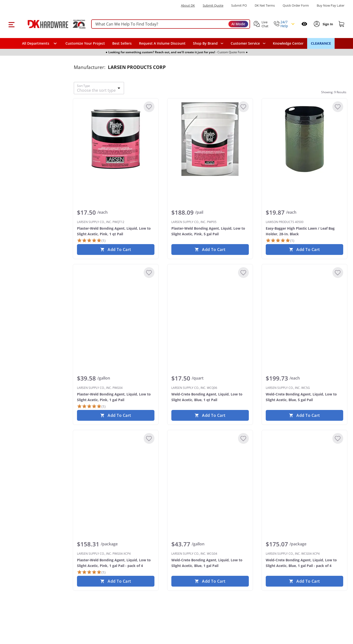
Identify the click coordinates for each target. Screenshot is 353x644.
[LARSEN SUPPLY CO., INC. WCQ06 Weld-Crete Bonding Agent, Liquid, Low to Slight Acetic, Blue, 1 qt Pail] (210, 305)
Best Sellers (122, 43)
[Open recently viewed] (304, 24)
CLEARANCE (321, 43)
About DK (188, 6)
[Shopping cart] (341, 24)
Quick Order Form (296, 6)
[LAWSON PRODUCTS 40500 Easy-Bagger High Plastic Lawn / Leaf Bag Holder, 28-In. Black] (304, 139)
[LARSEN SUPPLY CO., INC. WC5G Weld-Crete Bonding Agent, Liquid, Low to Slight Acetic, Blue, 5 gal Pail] (304, 305)
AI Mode (238, 24)
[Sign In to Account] (327, 24)
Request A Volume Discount (162, 43)
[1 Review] (91, 241)
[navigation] (248, 43)
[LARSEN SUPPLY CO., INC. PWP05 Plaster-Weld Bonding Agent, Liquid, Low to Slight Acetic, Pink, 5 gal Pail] (210, 139)
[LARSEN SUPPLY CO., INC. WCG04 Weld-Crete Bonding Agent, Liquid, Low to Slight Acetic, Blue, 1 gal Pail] (210, 471)
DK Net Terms (265, 6)
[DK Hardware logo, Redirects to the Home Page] (51, 24)
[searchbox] (171, 24)
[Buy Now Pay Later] (331, 5)
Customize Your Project (85, 43)
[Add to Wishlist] (149, 107)
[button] (11, 24)
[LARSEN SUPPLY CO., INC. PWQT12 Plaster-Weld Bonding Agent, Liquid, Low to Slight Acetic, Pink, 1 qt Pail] (116, 139)
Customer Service (245, 43)
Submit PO (239, 6)
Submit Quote (213, 6)
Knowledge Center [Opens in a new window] (288, 43)
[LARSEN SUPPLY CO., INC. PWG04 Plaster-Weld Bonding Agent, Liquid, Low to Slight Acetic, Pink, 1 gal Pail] (116, 305)
